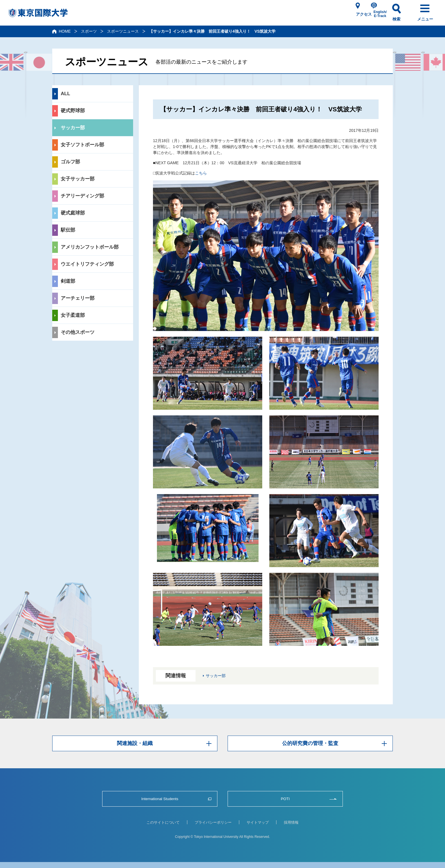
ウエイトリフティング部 (87, 264)
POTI (285, 799)
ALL (65, 94)
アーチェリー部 (78, 298)
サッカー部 (73, 128)
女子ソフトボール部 (82, 145)
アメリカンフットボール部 (90, 247)
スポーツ (89, 31)
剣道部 (68, 281)
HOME (65, 31)
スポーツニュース (123, 31)
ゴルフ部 (70, 162)
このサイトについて (163, 822)
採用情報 (291, 822)
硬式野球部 (73, 111)
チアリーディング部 (82, 196)
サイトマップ (258, 822)
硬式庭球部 (73, 213)
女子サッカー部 (78, 179)
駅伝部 (68, 230)
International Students (160, 799)
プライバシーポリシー (213, 822)
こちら (201, 173)
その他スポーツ (78, 332)
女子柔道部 (73, 315)
